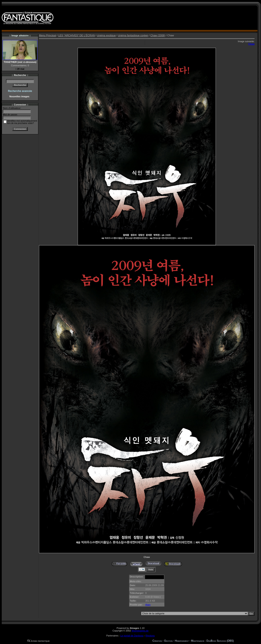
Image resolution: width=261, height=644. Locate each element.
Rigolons (150, 636)
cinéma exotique (106, 36)
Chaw (251, 44)
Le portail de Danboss (132, 636)
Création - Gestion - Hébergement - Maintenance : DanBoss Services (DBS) (193, 641)
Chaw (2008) (158, 36)
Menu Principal (47, 36)
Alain (148, 605)
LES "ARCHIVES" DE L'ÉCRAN (76, 36)
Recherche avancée (20, 91)
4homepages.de (140, 631)
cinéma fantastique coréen (133, 36)
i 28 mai (20, 69)
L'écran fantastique (39, 641)
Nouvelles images (20, 96)
